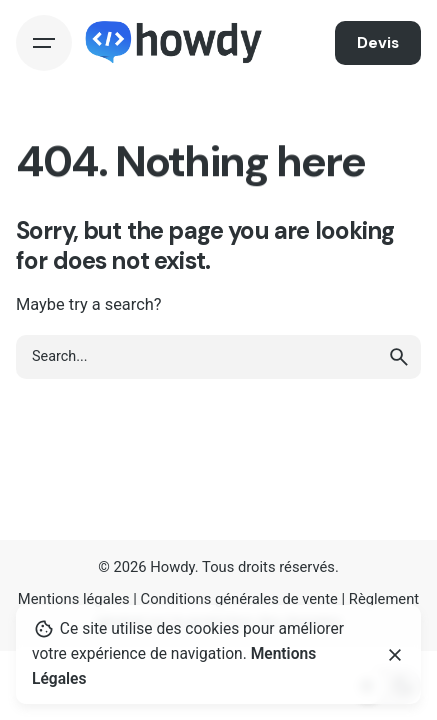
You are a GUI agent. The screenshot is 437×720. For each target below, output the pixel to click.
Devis (378, 43)
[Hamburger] (44, 43)
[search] (399, 357)
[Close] (395, 655)
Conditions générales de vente (239, 599)
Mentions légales (74, 599)
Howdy (172, 567)
